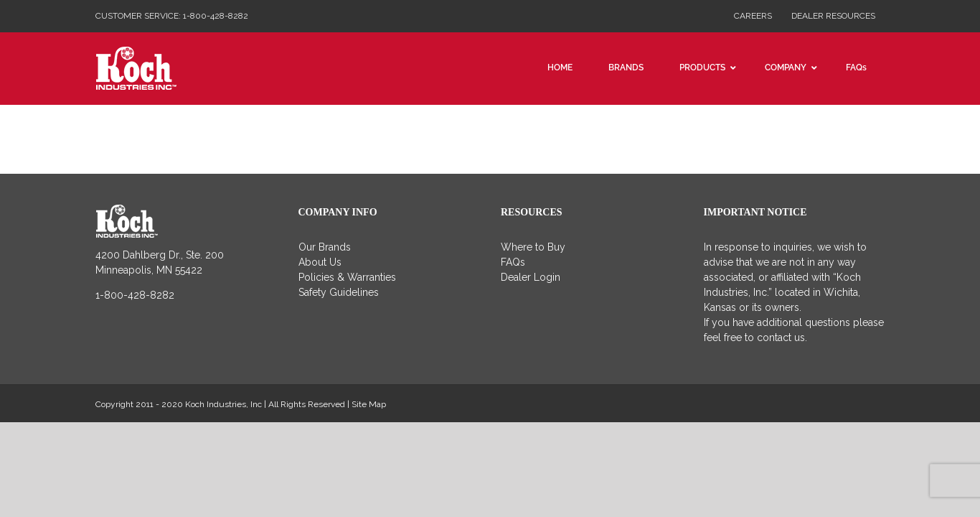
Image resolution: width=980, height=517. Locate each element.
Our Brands (325, 247)
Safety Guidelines (339, 292)
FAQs (513, 262)
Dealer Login (531, 277)
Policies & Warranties (347, 277)
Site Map (369, 404)
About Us (320, 262)
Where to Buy (533, 247)
